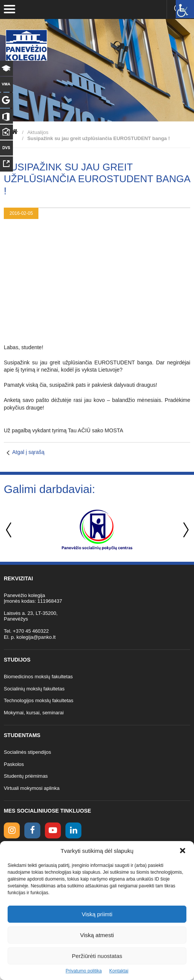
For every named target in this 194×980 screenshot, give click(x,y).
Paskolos (14, 764)
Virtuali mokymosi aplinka (32, 788)
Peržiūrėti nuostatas (97, 956)
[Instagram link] (12, 830)
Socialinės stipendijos (27, 752)
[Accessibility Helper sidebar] (185, 9)
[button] (183, 851)
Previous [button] (10, 530)
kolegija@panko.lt (36, 637)
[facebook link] (32, 830)
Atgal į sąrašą (28, 452)
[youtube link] (53, 830)
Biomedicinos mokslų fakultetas (38, 677)
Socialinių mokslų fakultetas (34, 689)
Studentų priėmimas (26, 776)
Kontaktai (119, 971)
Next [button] (184, 530)
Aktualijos (38, 132)
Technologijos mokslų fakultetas (39, 700)
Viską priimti (97, 914)
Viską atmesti (97, 935)
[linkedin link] (73, 830)
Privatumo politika (84, 971)
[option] (97, 530)
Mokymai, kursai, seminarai (34, 713)
